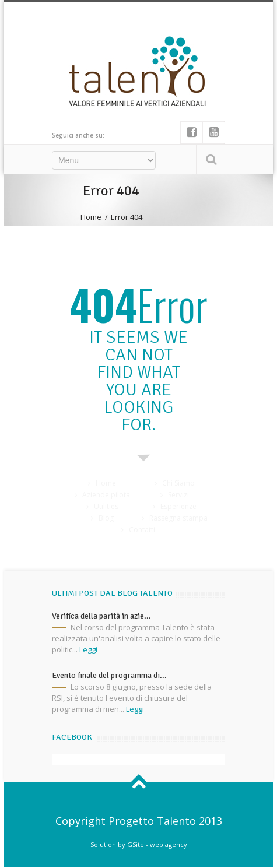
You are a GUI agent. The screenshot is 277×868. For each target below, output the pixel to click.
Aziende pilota (106, 495)
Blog (106, 518)
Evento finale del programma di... (109, 675)
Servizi (178, 495)
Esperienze (178, 506)
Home (91, 217)
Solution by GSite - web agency (139, 844)
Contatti (142, 530)
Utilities (106, 506)
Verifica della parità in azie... (101, 616)
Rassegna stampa (178, 518)
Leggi (88, 649)
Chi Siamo (178, 483)
